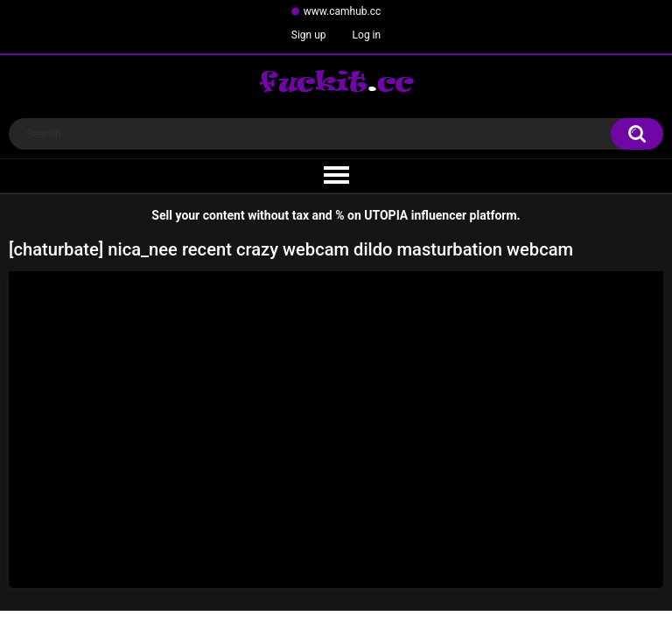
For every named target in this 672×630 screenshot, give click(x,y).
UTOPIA (386, 215)
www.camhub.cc (343, 11)
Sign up (309, 35)
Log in (367, 35)
